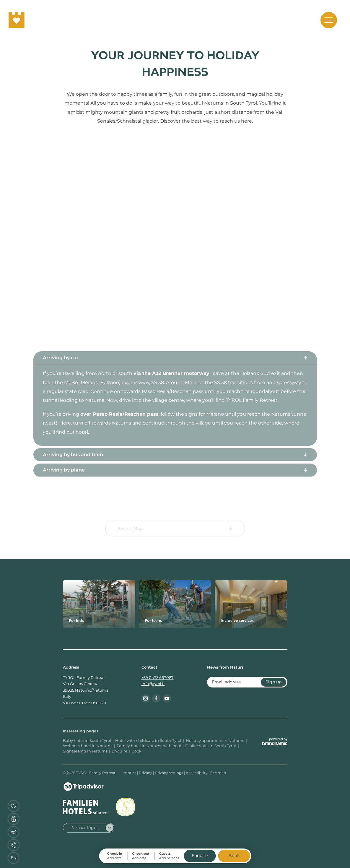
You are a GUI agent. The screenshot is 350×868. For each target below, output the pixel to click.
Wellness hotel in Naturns (88, 746)
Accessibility (197, 773)
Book (136, 751)
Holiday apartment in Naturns (215, 741)
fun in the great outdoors (204, 94)
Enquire (119, 751)
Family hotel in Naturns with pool (149, 746)
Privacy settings (169, 773)
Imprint (130, 773)
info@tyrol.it (153, 684)
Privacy (146, 773)
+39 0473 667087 (158, 678)
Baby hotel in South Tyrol (87, 741)
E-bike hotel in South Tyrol (211, 746)
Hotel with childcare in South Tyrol (149, 741)
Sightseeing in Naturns (85, 751)
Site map (218, 773)
